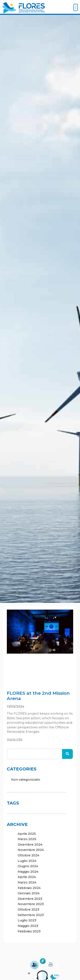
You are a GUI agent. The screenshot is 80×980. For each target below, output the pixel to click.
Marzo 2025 (27, 839)
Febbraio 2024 (29, 888)
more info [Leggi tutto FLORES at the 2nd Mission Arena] (15, 739)
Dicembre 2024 (30, 845)
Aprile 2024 (27, 877)
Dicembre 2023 (30, 899)
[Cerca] (67, 754)
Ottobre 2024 (28, 855)
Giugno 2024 (28, 866)
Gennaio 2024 (29, 893)
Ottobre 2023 (28, 910)
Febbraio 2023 (29, 931)
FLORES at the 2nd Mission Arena (38, 696)
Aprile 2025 (27, 834)
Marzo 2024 (27, 882)
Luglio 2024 (27, 861)
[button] (76, 7)
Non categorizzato (26, 780)
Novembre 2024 (31, 850)
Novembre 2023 (31, 904)
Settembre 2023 (31, 915)
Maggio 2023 (28, 926)
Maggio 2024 (28, 872)
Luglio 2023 (27, 920)
